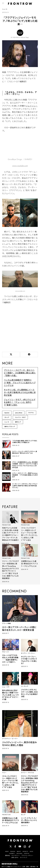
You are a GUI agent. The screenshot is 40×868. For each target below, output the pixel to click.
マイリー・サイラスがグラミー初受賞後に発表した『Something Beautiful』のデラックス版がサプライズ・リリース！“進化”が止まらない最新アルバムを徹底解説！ (10, 570)
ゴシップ (7, 417)
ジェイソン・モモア (20, 417)
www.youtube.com (20, 166)
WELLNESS (19, 853)
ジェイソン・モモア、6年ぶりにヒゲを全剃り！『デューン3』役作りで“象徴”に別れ (20, 402)
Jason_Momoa (19, 413)
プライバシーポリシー (27, 855)
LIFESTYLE (27, 853)
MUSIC (31, 851)
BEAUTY (19, 851)
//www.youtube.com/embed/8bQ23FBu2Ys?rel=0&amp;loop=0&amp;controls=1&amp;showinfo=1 (20, 146)
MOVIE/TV (25, 851)
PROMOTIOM (6, 525)
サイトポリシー (16, 855)
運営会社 (7, 855)
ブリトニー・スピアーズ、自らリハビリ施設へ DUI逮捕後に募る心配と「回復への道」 (20, 373)
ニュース (7, 422)
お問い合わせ (15, 858)
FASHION (13, 851)
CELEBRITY (12, 853)
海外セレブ (18, 422)
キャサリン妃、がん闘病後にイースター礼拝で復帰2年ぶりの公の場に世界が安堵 (20, 393)
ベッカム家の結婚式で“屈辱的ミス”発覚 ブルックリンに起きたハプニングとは (20, 383)
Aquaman (7, 413)
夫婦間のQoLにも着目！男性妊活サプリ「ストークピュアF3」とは (29, 564)
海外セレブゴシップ (10, 427)
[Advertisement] (20, 327)
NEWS (7, 851)
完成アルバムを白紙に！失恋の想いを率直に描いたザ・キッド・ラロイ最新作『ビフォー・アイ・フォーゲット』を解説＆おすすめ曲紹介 (11, 534)
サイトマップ (24, 858)
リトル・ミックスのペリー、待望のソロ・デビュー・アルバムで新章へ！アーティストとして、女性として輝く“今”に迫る (29, 534)
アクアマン (31, 413)
